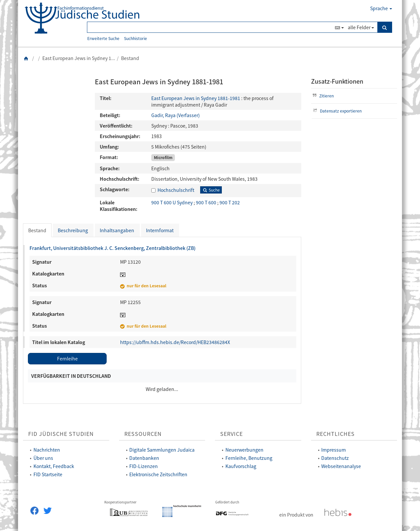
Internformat (160, 230)
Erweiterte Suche (103, 38)
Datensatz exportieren (337, 111)
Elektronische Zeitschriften (158, 474)
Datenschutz (335, 458)
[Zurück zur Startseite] (26, 58)
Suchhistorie (136, 38)
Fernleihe (67, 358)
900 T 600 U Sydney (172, 202)
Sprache (381, 8)
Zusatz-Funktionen (337, 81)
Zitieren (323, 96)
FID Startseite (48, 474)
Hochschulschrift (176, 190)
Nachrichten (47, 450)
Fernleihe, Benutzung (249, 458)
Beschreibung (73, 230)
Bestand (37, 230)
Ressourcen (143, 434)
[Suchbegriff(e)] (210, 27)
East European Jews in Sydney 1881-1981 (196, 98)
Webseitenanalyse (341, 466)
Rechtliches (336, 434)
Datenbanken (144, 458)
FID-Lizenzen (144, 466)
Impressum (334, 450)
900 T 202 (230, 202)
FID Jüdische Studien (61, 434)
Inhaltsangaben (117, 230)
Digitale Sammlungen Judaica (162, 450)
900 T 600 (207, 202)
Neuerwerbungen (244, 450)
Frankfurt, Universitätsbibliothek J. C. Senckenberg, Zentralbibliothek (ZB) (113, 248)
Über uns (43, 458)
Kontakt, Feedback (54, 466)
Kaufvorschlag (241, 466)
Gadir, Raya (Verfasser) (176, 115)
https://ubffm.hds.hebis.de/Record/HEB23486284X (175, 342)
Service (231, 434)
